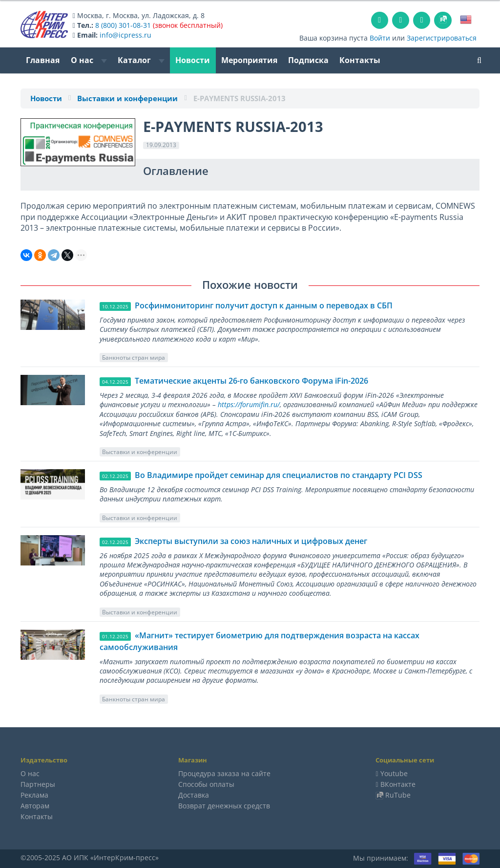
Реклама (34, 795)
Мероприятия (249, 60)
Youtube (394, 773)
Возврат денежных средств (224, 806)
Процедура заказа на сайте (224, 773)
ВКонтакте (398, 784)
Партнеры (38, 784)
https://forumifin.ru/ (249, 404)
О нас (89, 60)
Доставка (194, 795)
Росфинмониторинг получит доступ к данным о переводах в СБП (264, 305)
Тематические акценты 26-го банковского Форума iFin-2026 (251, 381)
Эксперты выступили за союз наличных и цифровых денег (251, 541)
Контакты (360, 60)
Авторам (35, 806)
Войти (380, 38)
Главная (43, 60)
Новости (193, 60)
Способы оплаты (206, 784)
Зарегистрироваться (442, 38)
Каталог (141, 60)
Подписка (308, 60)
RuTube (398, 795)
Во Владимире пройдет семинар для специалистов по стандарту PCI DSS (279, 475)
